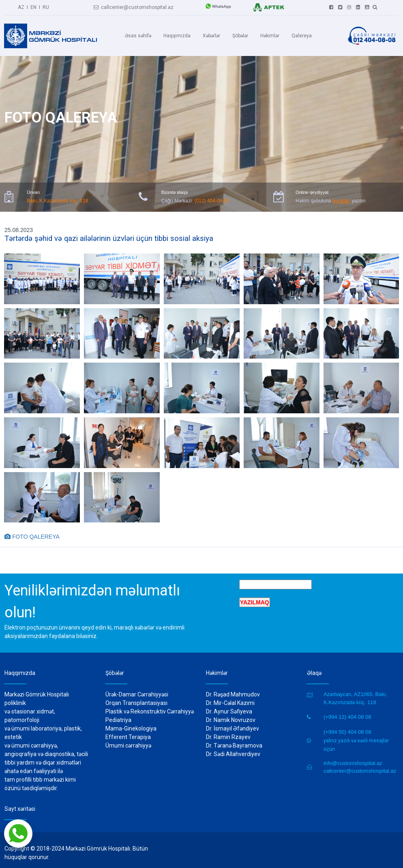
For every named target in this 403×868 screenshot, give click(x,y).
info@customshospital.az (353, 757)
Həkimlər (270, 35)
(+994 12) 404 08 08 (347, 712)
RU (46, 6)
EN (33, 6)
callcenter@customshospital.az (134, 6)
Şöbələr (240, 35)
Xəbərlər (211, 35)
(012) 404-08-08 (212, 196)
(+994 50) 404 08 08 (347, 726)
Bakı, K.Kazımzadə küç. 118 (57, 196)
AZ (21, 6)
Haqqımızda (177, 35)
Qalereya (302, 35)
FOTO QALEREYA (32, 531)
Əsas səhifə (138, 35)
